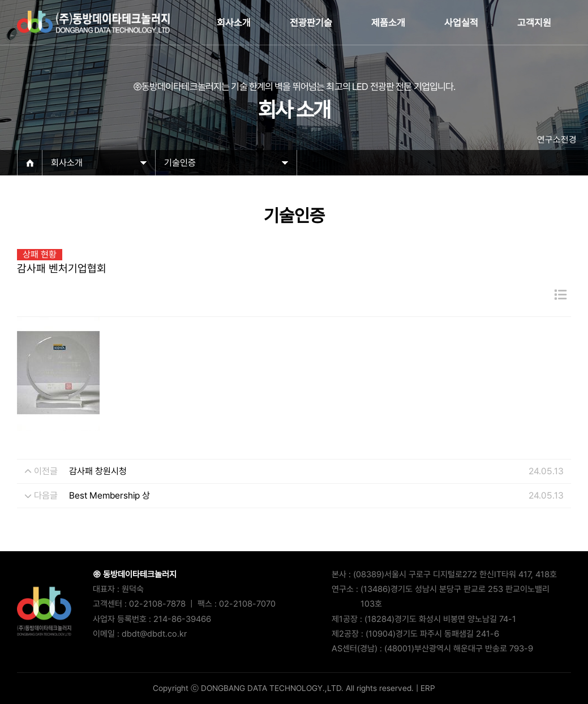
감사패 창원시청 (98, 471)
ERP (428, 688)
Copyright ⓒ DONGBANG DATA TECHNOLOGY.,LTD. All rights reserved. (283, 688)
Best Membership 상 (110, 495)
